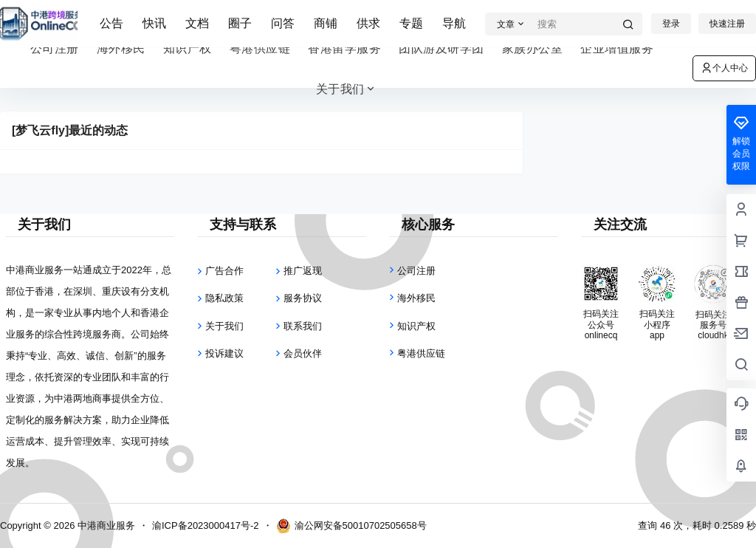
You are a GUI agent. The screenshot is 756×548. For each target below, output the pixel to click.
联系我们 (303, 326)
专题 (411, 23)
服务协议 (303, 298)
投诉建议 (224, 353)
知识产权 (416, 326)
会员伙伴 (303, 353)
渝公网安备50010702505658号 (351, 526)
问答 (283, 23)
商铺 (326, 23)
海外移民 (416, 298)
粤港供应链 (421, 353)
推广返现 (303, 271)
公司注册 (416, 271)
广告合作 (224, 271)
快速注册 (727, 24)
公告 (111, 23)
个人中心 (724, 68)
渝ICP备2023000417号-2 (206, 525)
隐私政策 (224, 298)
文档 (197, 23)
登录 (671, 24)
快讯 (154, 23)
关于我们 (347, 89)
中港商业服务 (105, 525)
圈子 (240, 23)
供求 (368, 23)
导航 (454, 23)
